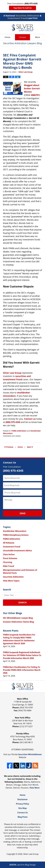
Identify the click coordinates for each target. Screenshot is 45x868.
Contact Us (22, 813)
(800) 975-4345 (13, 422)
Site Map (22, 808)
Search (22, 602)
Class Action (9, 554)
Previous (9, 447)
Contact (22, 37)
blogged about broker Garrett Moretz (32, 88)
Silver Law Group (31, 854)
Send (23, 513)
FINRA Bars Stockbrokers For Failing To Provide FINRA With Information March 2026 (22, 670)
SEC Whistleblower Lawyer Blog (18, 618)
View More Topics (11, 581)
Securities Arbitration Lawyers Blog (22, 28)
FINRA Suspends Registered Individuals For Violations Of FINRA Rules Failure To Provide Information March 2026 (22, 655)
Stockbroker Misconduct (15, 531)
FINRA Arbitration (19, 431)
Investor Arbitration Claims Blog (18, 622)
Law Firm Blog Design (22, 865)
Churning (7, 562)
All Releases (9, 543)
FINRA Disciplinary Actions (16, 535)
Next (30, 447)
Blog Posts (23, 817)
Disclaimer (22, 799)
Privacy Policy (22, 804)
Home (7, 37)
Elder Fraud (8, 566)
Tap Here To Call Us (22, 8)
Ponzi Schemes (10, 558)
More (38, 37)
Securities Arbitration (13, 577)
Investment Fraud (12, 547)
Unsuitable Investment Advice (17, 551)
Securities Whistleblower (30, 754)
